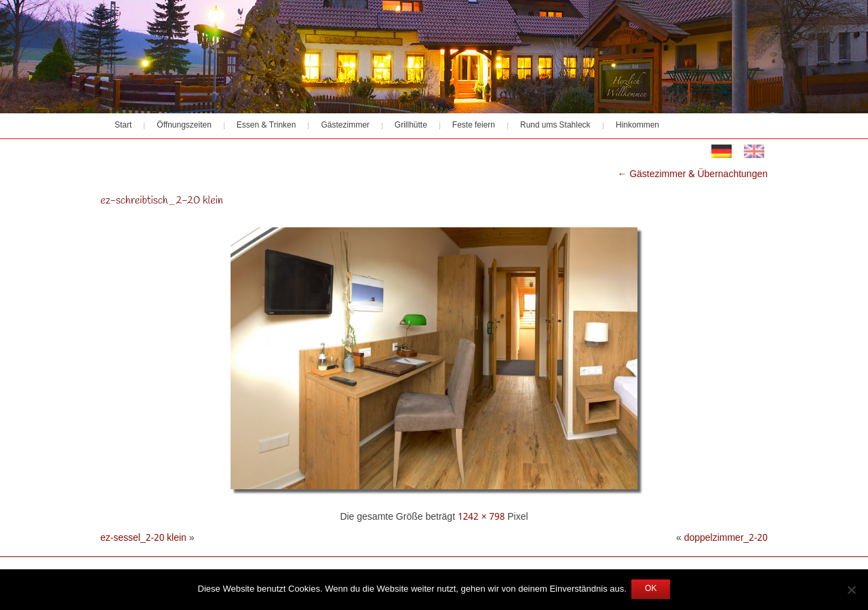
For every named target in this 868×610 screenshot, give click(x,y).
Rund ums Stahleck (555, 126)
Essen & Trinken (267, 126)
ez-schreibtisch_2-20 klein (162, 201)
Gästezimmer (345, 126)
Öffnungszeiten (184, 126)
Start (123, 126)
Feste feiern (474, 126)
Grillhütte (411, 126)
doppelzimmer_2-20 (726, 538)
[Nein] (851, 590)
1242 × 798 (481, 517)
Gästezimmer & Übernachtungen (693, 174)
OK (651, 589)
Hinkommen (637, 126)
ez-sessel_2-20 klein (143, 538)
